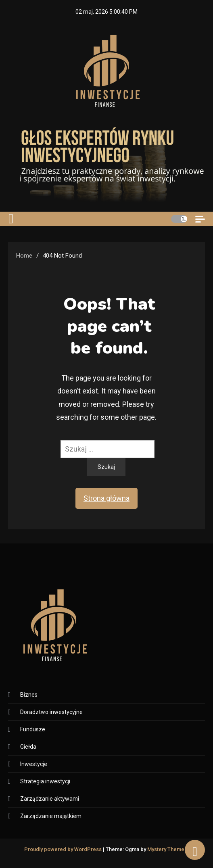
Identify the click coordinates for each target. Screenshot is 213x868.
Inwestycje (34, 764)
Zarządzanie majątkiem (51, 816)
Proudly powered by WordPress (64, 849)
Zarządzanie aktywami (50, 799)
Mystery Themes (167, 849)
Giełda (28, 747)
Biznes (29, 695)
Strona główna (106, 498)
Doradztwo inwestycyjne (51, 712)
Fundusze (33, 729)
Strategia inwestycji (45, 781)
